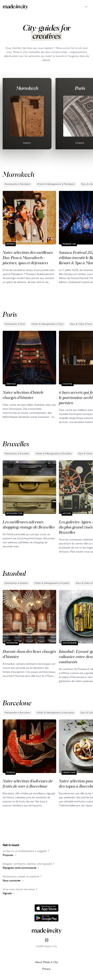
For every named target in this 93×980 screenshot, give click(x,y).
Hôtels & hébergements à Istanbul (52, 583)
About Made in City (46, 962)
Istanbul (14, 573)
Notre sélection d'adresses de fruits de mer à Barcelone (28, 783)
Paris (80, 88)
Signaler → (9, 893)
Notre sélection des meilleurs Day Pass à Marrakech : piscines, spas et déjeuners (28, 257)
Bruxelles (16, 443)
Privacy (46, 969)
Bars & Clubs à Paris (81, 324)
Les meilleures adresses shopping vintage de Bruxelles (29, 524)
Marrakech (27, 88)
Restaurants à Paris (15, 324)
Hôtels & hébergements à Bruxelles (54, 454)
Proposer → (10, 855)
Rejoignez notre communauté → (21, 868)
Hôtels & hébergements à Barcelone (55, 713)
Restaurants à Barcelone (17, 713)
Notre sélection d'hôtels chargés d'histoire (23, 395)
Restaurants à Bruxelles (17, 454)
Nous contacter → (13, 881)
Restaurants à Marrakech (18, 184)
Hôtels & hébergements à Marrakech (56, 184)
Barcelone (17, 703)
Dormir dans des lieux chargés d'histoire (29, 654)
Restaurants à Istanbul (16, 583)
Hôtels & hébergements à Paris (48, 324)
